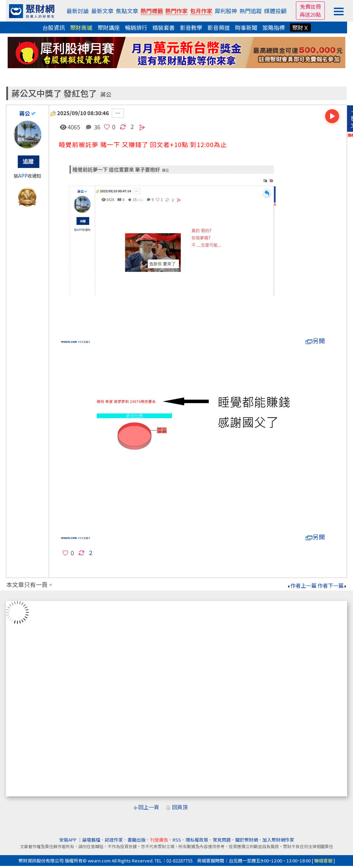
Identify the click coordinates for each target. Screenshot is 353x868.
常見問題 (222, 840)
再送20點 (310, 14)
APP (23, 176)
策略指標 (274, 27)
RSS (177, 840)
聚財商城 (81, 27)
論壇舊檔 (91, 840)
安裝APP (68, 840)
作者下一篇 (332, 585)
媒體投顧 (275, 11)
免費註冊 (311, 6)
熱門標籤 (152, 11)
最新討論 (78, 11)
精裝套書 (164, 27)
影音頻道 (219, 27)
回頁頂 (180, 807)
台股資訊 (54, 27)
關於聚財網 (247, 840)
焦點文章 (127, 11)
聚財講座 (109, 27)
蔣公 (106, 94)
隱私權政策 (197, 840)
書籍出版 (136, 840)
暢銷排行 (136, 27)
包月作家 (201, 11)
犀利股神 (226, 11)
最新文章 (102, 11)
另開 (315, 341)
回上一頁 (149, 807)
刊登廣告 (159, 840)
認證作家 (114, 840)
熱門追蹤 (251, 11)
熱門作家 (176, 11)
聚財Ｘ (300, 27)
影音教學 (191, 27)
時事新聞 (246, 27)
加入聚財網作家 (278, 840)
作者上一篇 (302, 585)
